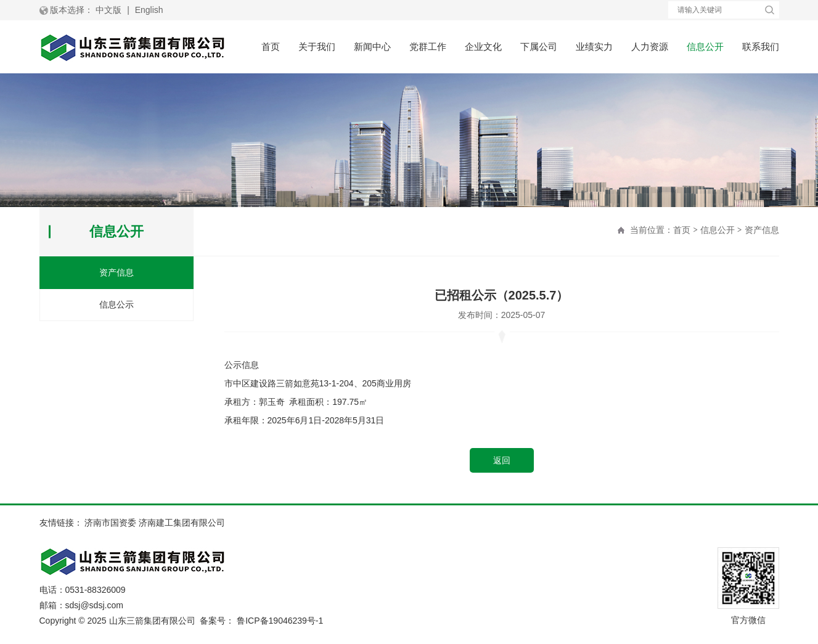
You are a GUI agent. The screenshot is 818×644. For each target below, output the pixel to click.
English (149, 10)
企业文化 (483, 47)
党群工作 (428, 47)
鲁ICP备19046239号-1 (280, 621)
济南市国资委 (110, 523)
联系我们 (761, 47)
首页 (271, 47)
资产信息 (762, 230)
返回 (502, 460)
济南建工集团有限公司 (182, 523)
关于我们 (317, 47)
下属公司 (539, 47)
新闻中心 (372, 47)
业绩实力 (594, 47)
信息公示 (117, 304)
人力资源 (650, 47)
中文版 (108, 10)
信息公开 (705, 47)
